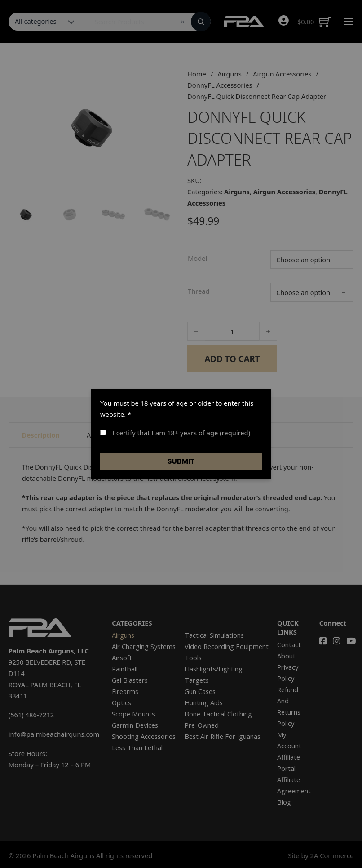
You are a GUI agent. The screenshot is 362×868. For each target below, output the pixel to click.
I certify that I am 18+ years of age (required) (175, 433)
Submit (181, 461)
